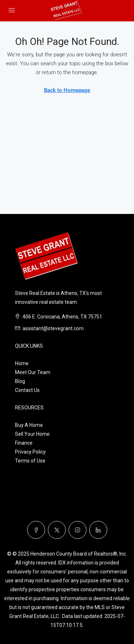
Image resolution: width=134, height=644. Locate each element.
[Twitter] (57, 530)
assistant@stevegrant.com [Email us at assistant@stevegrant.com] (53, 328)
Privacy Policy (30, 452)
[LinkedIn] (98, 530)
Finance (24, 443)
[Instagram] (78, 530)
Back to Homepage (67, 90)
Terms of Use (30, 461)
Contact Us (27, 390)
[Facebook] (36, 530)
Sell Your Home (32, 434)
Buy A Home (29, 425)
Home (22, 363)
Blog (20, 381)
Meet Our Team (33, 372)
